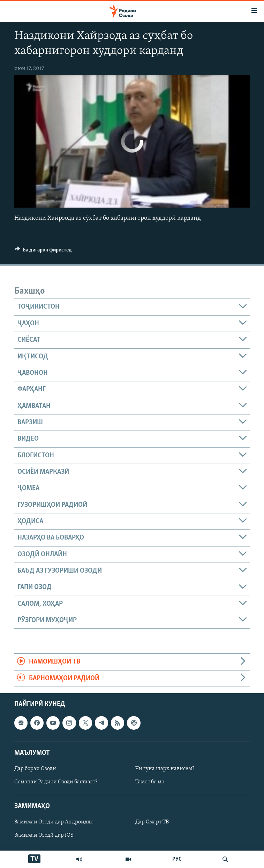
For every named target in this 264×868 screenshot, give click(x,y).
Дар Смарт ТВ (152, 822)
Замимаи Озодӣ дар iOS (44, 835)
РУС (177, 859)
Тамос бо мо (150, 782)
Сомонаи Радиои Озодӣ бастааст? (56, 782)
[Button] (43, 251)
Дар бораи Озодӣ (35, 769)
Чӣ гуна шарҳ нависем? (165, 769)
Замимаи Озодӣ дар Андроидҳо (54, 822)
